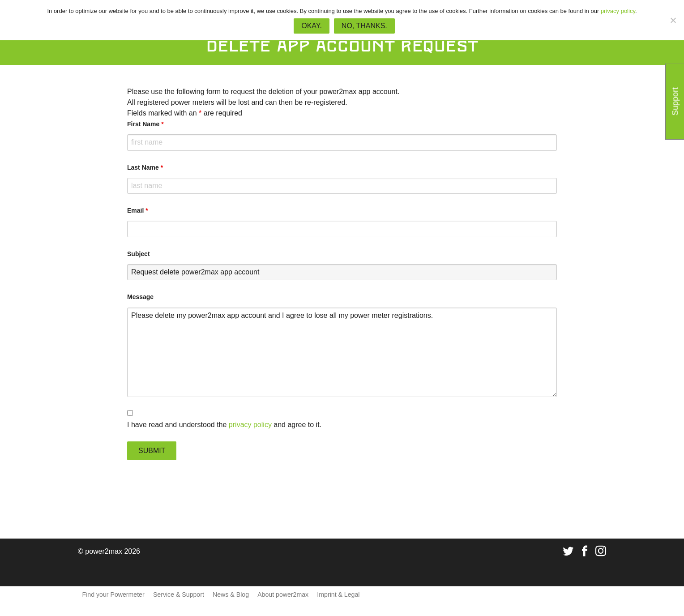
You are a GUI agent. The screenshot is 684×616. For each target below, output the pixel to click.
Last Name (145, 167)
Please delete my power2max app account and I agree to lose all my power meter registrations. (342, 352)
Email (138, 210)
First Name (145, 124)
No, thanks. (364, 26)
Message (140, 297)
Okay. (312, 26)
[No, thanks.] (673, 20)
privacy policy (250, 425)
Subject (139, 254)
